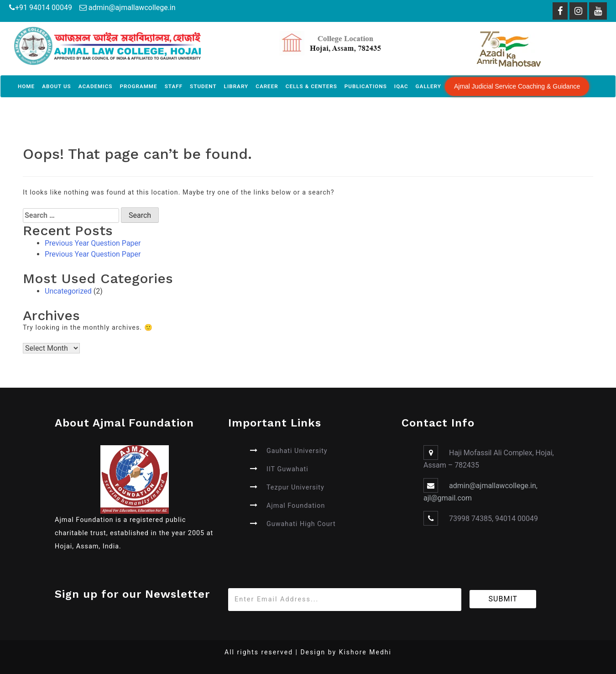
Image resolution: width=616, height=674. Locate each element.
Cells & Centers (311, 86)
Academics (96, 86)
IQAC (401, 86)
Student (203, 86)
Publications (366, 86)
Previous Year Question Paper (93, 243)
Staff (174, 86)
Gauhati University (297, 451)
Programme (138, 86)
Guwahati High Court (301, 524)
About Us (57, 86)
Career (267, 86)
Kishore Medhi (365, 652)
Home (26, 86)
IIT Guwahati (287, 469)
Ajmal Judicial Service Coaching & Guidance (517, 86)
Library (236, 86)
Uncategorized (68, 291)
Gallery (428, 86)
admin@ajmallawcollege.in (132, 8)
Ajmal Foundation (296, 506)
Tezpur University (295, 487)
